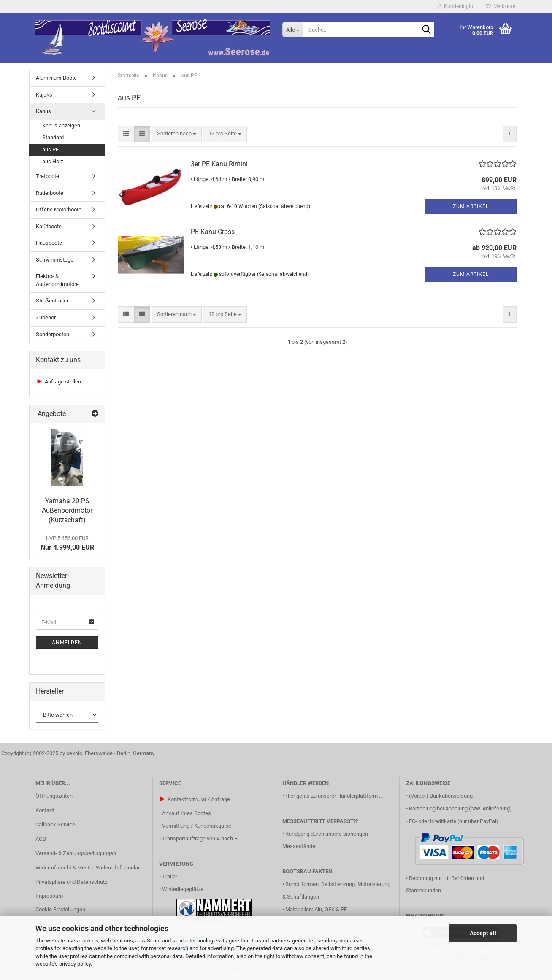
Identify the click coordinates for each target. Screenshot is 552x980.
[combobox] (177, 134)
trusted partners (271, 941)
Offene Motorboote (59, 209)
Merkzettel (501, 6)
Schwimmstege (55, 260)
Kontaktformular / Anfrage (199, 799)
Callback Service (55, 825)
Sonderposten (53, 334)
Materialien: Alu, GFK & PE (316, 909)
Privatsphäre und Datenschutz (71, 882)
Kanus (43, 111)
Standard (53, 137)
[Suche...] (293, 30)
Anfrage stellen (63, 382)
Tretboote (47, 176)
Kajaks (44, 95)
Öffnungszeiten (54, 796)
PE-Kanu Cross (213, 232)
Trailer (170, 876)
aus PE (50, 150)
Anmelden (67, 643)
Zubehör (46, 317)
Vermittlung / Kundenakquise (197, 826)
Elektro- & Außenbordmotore (57, 280)
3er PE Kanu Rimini (219, 164)
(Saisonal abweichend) (284, 206)
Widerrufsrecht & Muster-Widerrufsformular (88, 868)
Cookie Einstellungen (60, 909)
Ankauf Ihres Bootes (187, 813)
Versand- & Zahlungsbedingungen (76, 853)
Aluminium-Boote (56, 78)
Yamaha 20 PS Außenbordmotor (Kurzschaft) (67, 511)
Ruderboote (50, 193)
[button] (126, 134)
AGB (41, 839)
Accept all (483, 933)
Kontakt (45, 810)
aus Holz (53, 161)
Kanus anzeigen (61, 126)
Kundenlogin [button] (455, 6)
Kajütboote (49, 226)
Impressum (49, 896)
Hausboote (49, 243)
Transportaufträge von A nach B (200, 838)
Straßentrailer (52, 301)
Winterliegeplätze (183, 889)
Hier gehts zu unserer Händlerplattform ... (334, 796)
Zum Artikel (471, 206)
